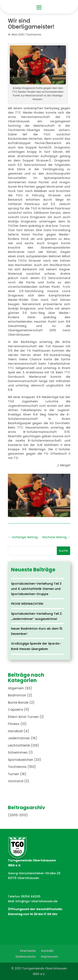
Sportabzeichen (21, 760)
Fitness (14, 724)
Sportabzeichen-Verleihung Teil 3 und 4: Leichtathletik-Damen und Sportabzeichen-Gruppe (36, 589)
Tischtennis (34, 35)
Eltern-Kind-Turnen (23, 717)
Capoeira (15, 710)
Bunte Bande (18, 703)
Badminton (17, 695)
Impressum (50, 957)
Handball (15, 731)
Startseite (28, 951)
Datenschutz (26, 957)
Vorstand (16, 781)
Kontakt (47, 951)
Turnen (14, 774)
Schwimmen (18, 752)
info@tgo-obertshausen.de (36, 901)
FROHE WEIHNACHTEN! (27, 604)
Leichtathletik (19, 745)
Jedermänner (19, 738)
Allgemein (16, 688)
